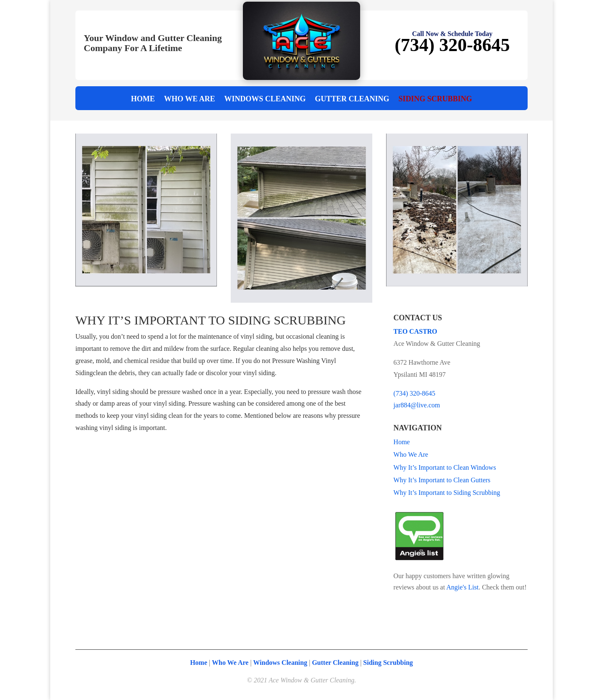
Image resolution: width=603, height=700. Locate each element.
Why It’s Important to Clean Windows (445, 467)
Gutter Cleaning (352, 99)
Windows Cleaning (265, 99)
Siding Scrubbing (435, 99)
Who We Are (190, 99)
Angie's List (463, 587)
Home (143, 99)
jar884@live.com (417, 405)
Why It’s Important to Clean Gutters (442, 480)
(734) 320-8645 (415, 393)
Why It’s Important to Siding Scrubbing (447, 493)
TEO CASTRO (415, 331)
